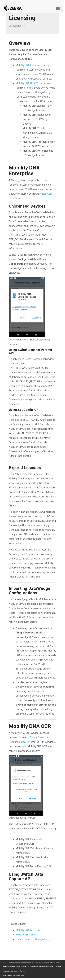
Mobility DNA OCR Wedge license (34, 83)
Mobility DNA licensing (28, 930)
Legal (4, 976)
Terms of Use (11, 976)
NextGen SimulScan (27, 935)
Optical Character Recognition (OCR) (36, 939)
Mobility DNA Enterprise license (33, 65)
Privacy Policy (20, 976)
